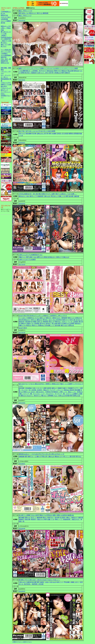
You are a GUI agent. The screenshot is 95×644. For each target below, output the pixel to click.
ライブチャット (6, 92)
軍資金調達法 (5, 79)
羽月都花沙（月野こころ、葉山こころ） (64, 392)
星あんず (52, 322)
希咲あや (74, 518)
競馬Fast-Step (5, 63)
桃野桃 (71, 134)
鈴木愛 (71, 196)
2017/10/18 (22, 264)
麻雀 (2, 70)
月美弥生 (48, 392)
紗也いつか (25, 13)
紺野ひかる (40, 257)
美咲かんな (71, 318)
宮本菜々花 (60, 134)
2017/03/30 (22, 333)
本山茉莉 (62, 518)
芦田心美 (44, 456)
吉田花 (49, 388)
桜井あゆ (76, 71)
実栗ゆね (41, 325)
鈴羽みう (49, 323)
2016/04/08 (22, 529)
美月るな (78, 456)
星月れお (43, 323)
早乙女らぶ (54, 196)
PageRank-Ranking (6, 37)
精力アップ (4, 90)
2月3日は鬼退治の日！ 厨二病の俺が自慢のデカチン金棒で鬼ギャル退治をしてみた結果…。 (48, 194)
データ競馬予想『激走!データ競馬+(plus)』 (6, 41)
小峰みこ (68, 518)
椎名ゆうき (58, 456)
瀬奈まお (23, 396)
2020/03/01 (22, 143)
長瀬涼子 (67, 73)
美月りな (40, 13)
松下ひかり (43, 71)
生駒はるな (40, 134)
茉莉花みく (78, 323)
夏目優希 (29, 134)
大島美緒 (28, 322)
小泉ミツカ (36, 388)
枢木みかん (22, 196)
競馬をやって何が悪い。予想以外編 (6, 28)
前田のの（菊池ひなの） (53, 318)
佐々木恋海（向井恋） (36, 390)
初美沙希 (28, 519)
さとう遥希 (43, 388)
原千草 (51, 73)
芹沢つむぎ (22, 134)
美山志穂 (70, 71)
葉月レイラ (33, 196)
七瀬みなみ (51, 456)
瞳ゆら (45, 518)
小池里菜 (29, 318)
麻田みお (40, 320)
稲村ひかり (66, 320)
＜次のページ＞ (27, 642)
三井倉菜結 (28, 388)
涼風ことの (62, 196)
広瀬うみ (40, 322)
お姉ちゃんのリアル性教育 (27, 260)
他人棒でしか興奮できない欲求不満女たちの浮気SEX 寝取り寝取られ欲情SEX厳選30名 (46, 515)
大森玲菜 (76, 196)
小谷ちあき (53, 582)
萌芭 (20, 13)
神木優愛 (77, 390)
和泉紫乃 (71, 388)
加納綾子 (21, 519)
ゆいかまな (36, 318)
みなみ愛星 (71, 323)
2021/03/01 (22, 80)
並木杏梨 (58, 325)
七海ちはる (47, 196)
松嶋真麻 (21, 456)
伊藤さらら (22, 257)
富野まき (28, 518)
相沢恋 (72, 390)
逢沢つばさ (64, 325)
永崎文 (42, 582)
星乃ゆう (28, 73)
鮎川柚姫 (34, 322)
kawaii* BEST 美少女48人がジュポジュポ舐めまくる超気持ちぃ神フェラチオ (43, 316)
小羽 (46, 325)
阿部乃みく (58, 322)
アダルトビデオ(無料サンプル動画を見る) (6, 84)
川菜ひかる (40, 519)
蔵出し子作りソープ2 (25, 11)
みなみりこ (30, 396)
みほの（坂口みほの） (38, 392)
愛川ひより (33, 13)
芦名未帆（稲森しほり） (72, 582)
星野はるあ (77, 396)
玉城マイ (65, 388)
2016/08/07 (22, 464)
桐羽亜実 (64, 318)
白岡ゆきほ (78, 318)
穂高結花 (21, 322)
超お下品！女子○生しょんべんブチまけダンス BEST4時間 (37, 131)
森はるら (53, 257)
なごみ (70, 322)
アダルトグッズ (6, 88)
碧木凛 (21, 320)
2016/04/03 (22, 591)
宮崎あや (23, 323)
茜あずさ (46, 390)
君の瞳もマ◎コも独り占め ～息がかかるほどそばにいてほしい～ (39, 580)
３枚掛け (4, 36)
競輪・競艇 (8, 68)
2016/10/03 (22, 403)
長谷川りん (37, 396)
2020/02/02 (22, 204)
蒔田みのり (27, 320)
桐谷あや (64, 71)
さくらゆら (22, 318)
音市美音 (59, 320)
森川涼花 (72, 456)
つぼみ (47, 582)
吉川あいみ (79, 320)
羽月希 (34, 134)
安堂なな (34, 320)
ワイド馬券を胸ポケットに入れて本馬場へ (6, 52)
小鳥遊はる (57, 73)
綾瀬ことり (51, 325)
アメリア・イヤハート (57, 390)
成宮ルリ (54, 388)
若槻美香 (40, 196)
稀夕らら (35, 325)
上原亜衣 (76, 322)
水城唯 (54, 134)
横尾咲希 (46, 13)
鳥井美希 (21, 388)
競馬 (2, 68)
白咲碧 (66, 134)
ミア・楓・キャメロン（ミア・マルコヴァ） (40, 394)
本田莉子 (34, 519)
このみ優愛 (22, 71)
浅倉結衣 (34, 73)
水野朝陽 (76, 134)
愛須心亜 (47, 257)
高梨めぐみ (30, 323)
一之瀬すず (37, 456)
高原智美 (35, 584)
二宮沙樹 (41, 584)
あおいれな (52, 320)
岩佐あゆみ (50, 71)
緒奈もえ (42, 318)
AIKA (28, 196)
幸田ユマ (59, 257)
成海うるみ (33, 257)
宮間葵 (23, 73)
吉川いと (65, 322)
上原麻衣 (75, 394)
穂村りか (31, 456)
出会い (3, 94)
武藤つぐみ (22, 325)
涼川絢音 (64, 323)
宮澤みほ (80, 392)
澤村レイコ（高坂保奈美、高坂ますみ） (67, 519)
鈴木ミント (60, 582)
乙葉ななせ (66, 257)
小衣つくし (66, 456)
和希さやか (58, 71)
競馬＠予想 (4, 15)
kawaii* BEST (23, 328)
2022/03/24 (22, 20)
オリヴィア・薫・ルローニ (63, 394)
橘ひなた (44, 396)
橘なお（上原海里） (32, 71)
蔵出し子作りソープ (25, 16)
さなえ (55, 396)
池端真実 (46, 322)
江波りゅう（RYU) (43, 73)
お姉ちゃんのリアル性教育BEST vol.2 (30, 255)
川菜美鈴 (37, 323)
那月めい (46, 320)
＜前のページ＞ (17, 642)
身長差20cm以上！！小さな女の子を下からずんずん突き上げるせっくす (41, 454)
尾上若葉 (55, 323)
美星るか (29, 325)
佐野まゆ (71, 325)
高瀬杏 (60, 388)
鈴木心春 (72, 320)
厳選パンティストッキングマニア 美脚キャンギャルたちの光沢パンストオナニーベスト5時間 (48, 68)
